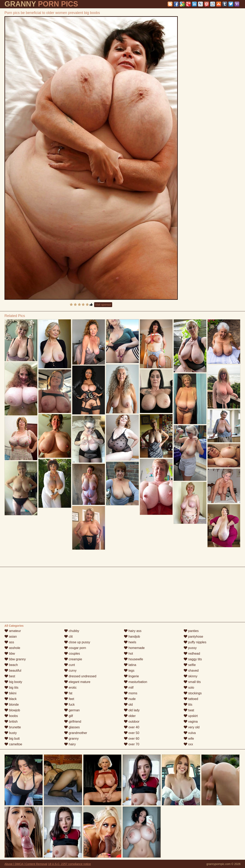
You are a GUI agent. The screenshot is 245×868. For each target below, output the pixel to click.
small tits (192, 682)
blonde (12, 705)
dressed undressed (80, 676)
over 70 (132, 744)
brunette (13, 727)
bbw (10, 654)
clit (68, 637)
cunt (70, 665)
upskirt (191, 716)
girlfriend (73, 722)
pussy (190, 648)
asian (11, 637)
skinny (191, 676)
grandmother (76, 733)
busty (11, 733)
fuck (69, 705)
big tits (11, 688)
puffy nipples (195, 642)
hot (128, 654)
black (11, 699)
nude (130, 699)
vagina (191, 722)
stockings (193, 693)
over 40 (132, 727)
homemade (134, 648)
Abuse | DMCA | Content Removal (26, 864)
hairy (70, 744)
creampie (73, 659)
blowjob (12, 710)
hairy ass (133, 631)
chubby (72, 631)
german (72, 710)
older (130, 716)
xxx (188, 744)
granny (71, 739)
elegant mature (77, 682)
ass (9, 642)
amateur (13, 631)
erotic (70, 688)
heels (130, 642)
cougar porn (75, 648)
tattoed (191, 699)
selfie (190, 665)
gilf (69, 716)
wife (189, 739)
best (10, 676)
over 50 (132, 733)
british (11, 722)
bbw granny (15, 659)
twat (189, 710)
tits (188, 705)
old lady (132, 710)
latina (130, 665)
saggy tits (193, 659)
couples (72, 654)
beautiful (13, 671)
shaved (191, 671)
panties (191, 631)
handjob (132, 637)
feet (69, 699)
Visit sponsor (103, 305)
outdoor (132, 722)
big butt (12, 739)
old (128, 705)
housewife (134, 659)
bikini (10, 693)
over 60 (132, 739)
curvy (70, 671)
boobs (11, 716)
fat (68, 693)
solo (189, 688)
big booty (13, 682)
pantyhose (193, 637)
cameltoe (13, 744)
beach (11, 665)
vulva (190, 733)
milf (129, 688)
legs (129, 671)
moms (131, 693)
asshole (12, 648)
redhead (192, 654)
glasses (72, 727)
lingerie (131, 676)
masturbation (136, 682)
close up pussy (77, 642)
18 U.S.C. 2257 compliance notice (69, 864)
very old (192, 727)
